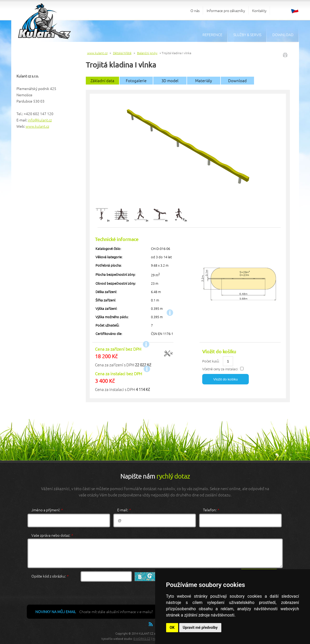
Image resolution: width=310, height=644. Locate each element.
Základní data (102, 80)
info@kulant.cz (40, 120)
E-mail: (124, 510)
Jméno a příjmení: (47, 510)
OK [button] (172, 628)
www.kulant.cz (37, 126)
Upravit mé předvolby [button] (200, 628)
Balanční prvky (147, 53)
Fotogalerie (136, 80)
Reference (212, 35)
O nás (195, 10)
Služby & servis (247, 35)
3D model (170, 80)
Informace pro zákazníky (226, 10)
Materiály (204, 80)
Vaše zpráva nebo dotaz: (52, 535)
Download (283, 35)
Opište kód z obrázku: (50, 576)
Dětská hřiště (122, 53)
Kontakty (259, 10)
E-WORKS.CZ (142, 639)
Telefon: (211, 510)
